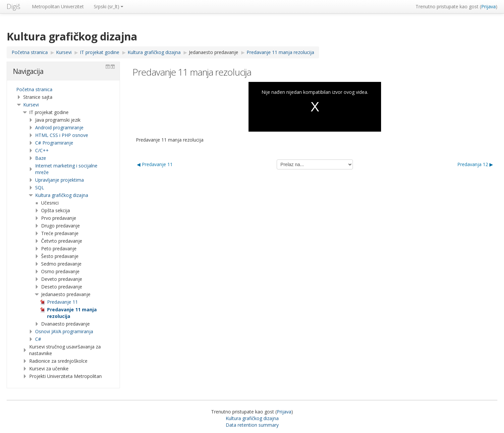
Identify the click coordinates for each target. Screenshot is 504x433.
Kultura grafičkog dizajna (62, 195)
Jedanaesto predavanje (214, 52)
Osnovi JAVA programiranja (64, 331)
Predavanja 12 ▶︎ (475, 164)
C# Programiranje (54, 143)
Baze (41, 158)
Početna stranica (34, 89)
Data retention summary (252, 425)
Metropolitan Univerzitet (58, 6)
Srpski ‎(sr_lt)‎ (109, 6)
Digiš (13, 6)
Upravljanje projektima (59, 180)
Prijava (488, 6)
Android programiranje (59, 127)
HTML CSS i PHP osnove (62, 135)
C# (38, 339)
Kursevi (31, 105)
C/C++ (42, 150)
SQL (40, 187)
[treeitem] (63, 90)
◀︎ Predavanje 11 (155, 164)
